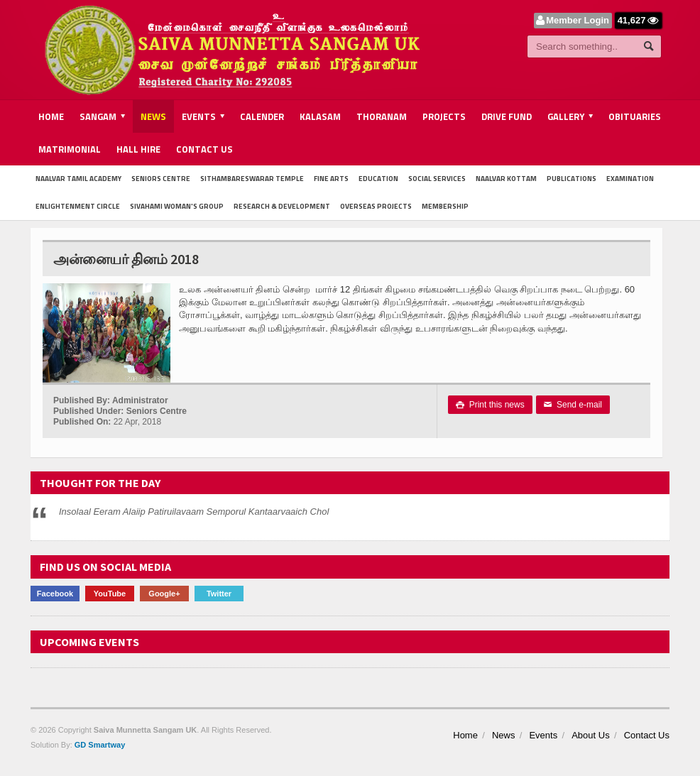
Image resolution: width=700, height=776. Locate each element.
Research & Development (282, 206)
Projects (444, 116)
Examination (630, 179)
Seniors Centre (161, 179)
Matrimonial (70, 149)
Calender (262, 116)
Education (378, 179)
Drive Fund (507, 116)
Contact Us (204, 149)
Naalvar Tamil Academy (78, 179)
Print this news (490, 405)
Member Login (578, 20)
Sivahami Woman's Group (177, 206)
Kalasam (320, 116)
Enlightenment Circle (78, 206)
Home (51, 116)
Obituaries (635, 116)
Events (543, 735)
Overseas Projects (376, 206)
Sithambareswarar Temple (252, 179)
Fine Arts (331, 179)
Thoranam (382, 116)
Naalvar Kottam (506, 179)
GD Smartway (100, 745)
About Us (590, 735)
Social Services (437, 179)
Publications (572, 179)
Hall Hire (138, 149)
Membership (445, 206)
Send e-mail (573, 405)
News (153, 116)
